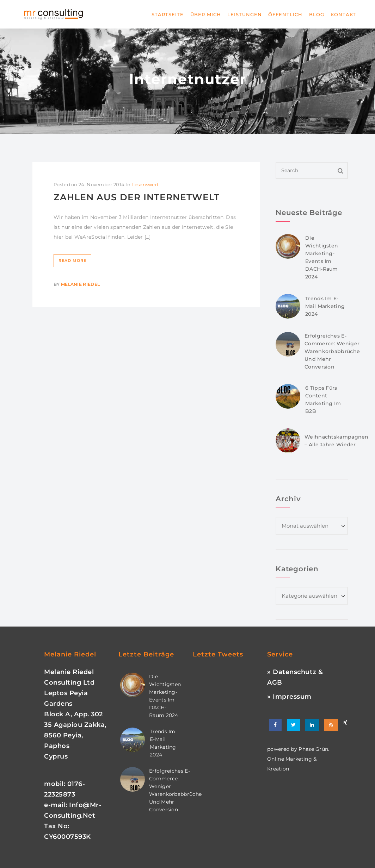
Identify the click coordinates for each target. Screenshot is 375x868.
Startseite (168, 14)
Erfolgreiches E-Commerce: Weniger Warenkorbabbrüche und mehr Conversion (332, 351)
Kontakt (343, 14)
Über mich (206, 14)
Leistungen (245, 14)
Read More (72, 260)
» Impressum (289, 697)
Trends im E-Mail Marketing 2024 (325, 306)
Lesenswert (145, 184)
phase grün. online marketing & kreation (298, 759)
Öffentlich (285, 14)
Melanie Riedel (80, 284)
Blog (317, 14)
